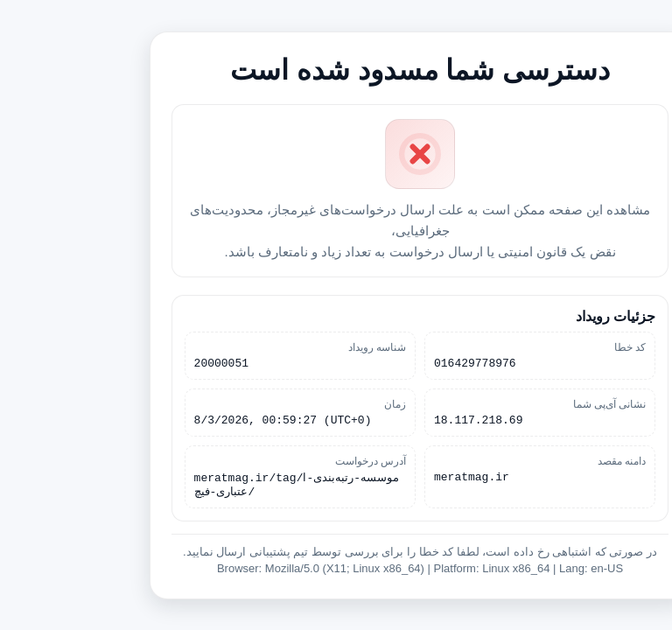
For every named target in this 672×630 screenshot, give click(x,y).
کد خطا (546, 343)
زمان (311, 402)
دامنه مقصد (538, 462)
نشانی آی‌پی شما (526, 402)
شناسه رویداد (293, 343)
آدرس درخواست (287, 462)
